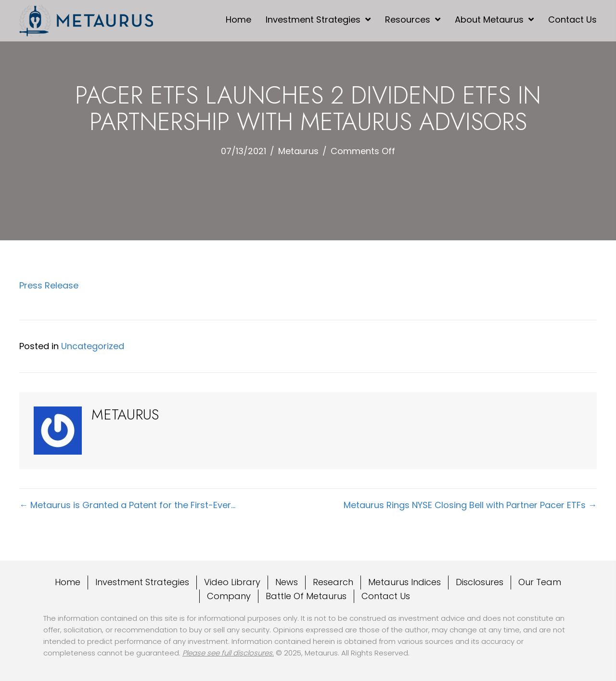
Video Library (232, 582)
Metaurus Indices (404, 582)
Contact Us (386, 596)
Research (333, 582)
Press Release (49, 285)
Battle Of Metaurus (306, 596)
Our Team (540, 582)
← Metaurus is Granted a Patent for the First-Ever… (127, 505)
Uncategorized (93, 346)
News (287, 582)
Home (68, 582)
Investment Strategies (142, 582)
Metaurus (298, 151)
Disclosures (480, 582)
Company (229, 596)
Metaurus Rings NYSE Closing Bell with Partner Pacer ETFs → (470, 505)
